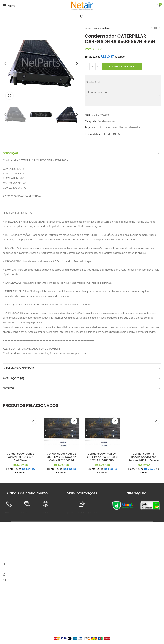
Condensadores (102, 28)
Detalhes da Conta (68, 611)
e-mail (46, 512)
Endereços (63, 617)
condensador (133, 127)
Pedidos (62, 604)
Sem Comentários (113, 552)
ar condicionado (101, 127)
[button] (33, 421)
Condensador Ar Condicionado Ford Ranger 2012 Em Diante (144, 457)
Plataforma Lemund (82, 632)
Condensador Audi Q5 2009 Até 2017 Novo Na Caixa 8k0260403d (61, 457)
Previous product (152, 28)
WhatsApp (27, 512)
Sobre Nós (9, 598)
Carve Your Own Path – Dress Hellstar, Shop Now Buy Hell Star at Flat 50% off (122, 563)
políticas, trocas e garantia (82, 512)
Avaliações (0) (14, 378)
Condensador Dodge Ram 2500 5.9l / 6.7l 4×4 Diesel (21, 457)
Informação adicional (19, 368)
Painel (61, 598)
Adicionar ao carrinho (122, 67)
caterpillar (118, 127)
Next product (159, 28)
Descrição (10, 153)
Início (88, 28)
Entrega (9, 388)
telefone (9, 512)
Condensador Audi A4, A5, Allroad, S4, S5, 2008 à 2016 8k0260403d (103, 457)
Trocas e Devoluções (15, 604)
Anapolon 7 (92, 547)
